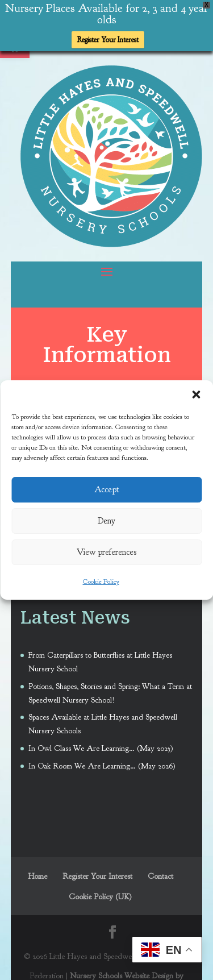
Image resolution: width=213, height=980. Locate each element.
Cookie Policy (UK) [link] (100, 896)
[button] (196, 395)
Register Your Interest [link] (108, 40)
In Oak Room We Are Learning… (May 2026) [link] (102, 765)
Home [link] (37, 876)
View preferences (106, 552)
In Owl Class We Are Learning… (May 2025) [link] (101, 748)
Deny (106, 521)
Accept (107, 490)
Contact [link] (160, 876)
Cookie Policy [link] (101, 582)
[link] (111, 243)
